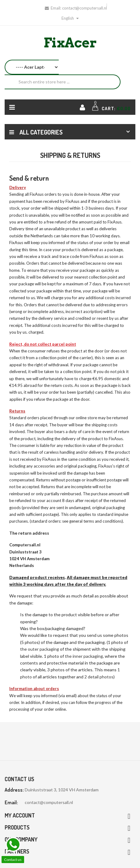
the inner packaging (84, 656)
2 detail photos (99, 677)
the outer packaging (40, 649)
